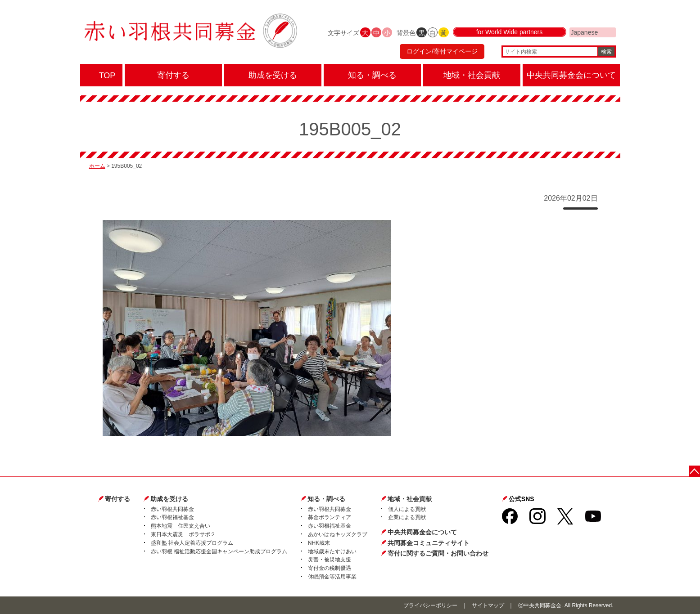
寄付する (117, 499)
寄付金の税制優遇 (330, 568)
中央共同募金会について (422, 532)
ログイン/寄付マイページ (442, 52)
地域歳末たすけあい (332, 551)
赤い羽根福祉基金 (172, 517)
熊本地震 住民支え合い (181, 526)
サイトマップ (488, 605)
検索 (606, 52)
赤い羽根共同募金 (172, 509)
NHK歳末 (319, 543)
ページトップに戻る (694, 471)
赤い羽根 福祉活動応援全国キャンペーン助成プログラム (219, 551)
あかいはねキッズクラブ (338, 534)
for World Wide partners (510, 32)
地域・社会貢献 (410, 499)
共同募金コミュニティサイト (429, 543)
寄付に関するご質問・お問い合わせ (438, 553)
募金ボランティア (330, 517)
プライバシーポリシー (430, 605)
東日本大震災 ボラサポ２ (183, 534)
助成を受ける (169, 499)
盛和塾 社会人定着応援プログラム (192, 543)
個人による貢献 (407, 509)
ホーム (97, 166)
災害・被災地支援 (330, 560)
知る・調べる (326, 499)
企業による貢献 (407, 517)
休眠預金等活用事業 (332, 577)
